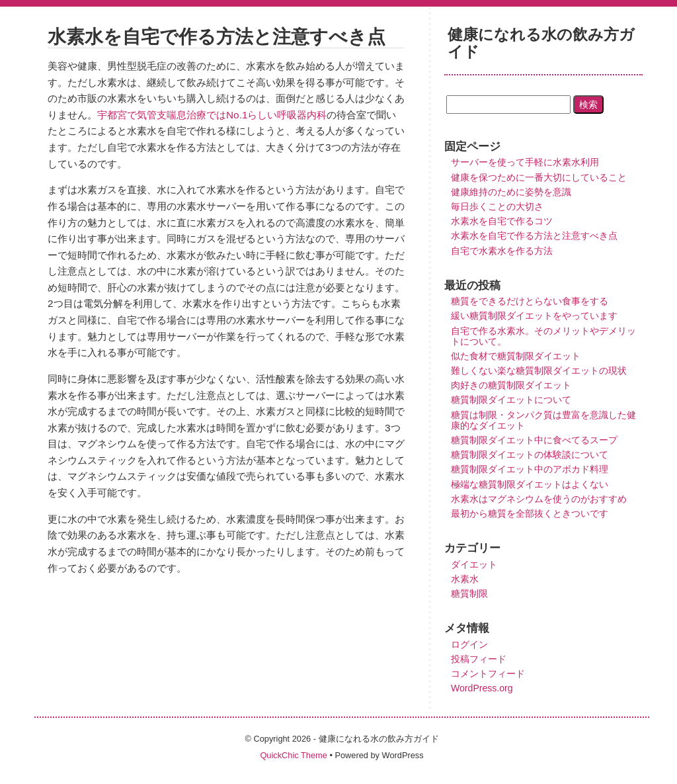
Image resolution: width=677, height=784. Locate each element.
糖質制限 (469, 593)
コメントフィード (488, 674)
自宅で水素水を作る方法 (502, 251)
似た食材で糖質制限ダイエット (516, 356)
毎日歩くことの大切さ (497, 206)
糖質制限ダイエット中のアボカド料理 (530, 469)
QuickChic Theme (293, 755)
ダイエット (474, 564)
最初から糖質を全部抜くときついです (530, 513)
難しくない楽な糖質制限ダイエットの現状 (539, 370)
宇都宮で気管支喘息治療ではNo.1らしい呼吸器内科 (212, 115)
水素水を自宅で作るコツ (502, 221)
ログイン (469, 644)
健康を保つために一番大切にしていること (539, 177)
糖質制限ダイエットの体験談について (530, 455)
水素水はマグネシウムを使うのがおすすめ (539, 499)
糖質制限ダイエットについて (511, 400)
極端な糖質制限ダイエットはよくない (530, 484)
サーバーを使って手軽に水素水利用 (525, 162)
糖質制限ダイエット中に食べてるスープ (534, 440)
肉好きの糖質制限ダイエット (511, 385)
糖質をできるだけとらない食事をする (530, 301)
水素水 (465, 579)
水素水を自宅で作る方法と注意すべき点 (534, 236)
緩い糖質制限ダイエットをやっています (534, 316)
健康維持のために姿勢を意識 (511, 192)
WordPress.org (482, 688)
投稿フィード (479, 659)
